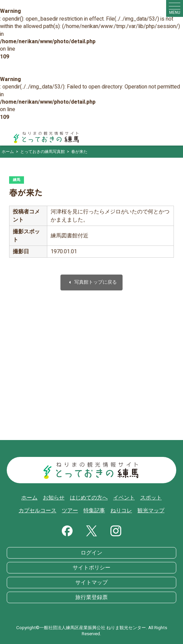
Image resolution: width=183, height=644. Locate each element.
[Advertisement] (91, 375)
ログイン (91, 553)
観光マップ (151, 511)
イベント (124, 498)
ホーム (29, 498)
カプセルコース (37, 511)
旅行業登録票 (91, 597)
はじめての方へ (89, 498)
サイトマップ (91, 583)
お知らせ (54, 498)
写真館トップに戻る (91, 282)
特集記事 (94, 511)
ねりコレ (121, 511)
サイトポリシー (91, 568)
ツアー (70, 511)
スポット (151, 498)
